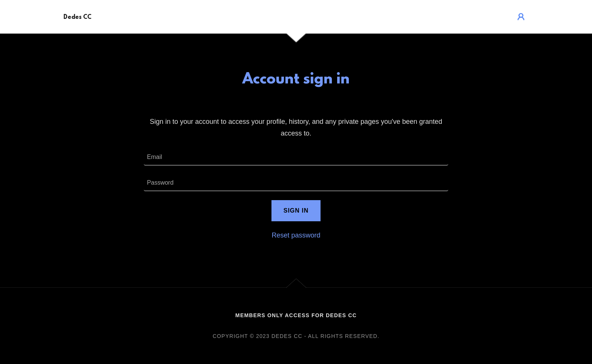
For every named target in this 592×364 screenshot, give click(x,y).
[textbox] (296, 157)
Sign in (296, 211)
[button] (521, 17)
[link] (77, 17)
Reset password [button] (296, 235)
